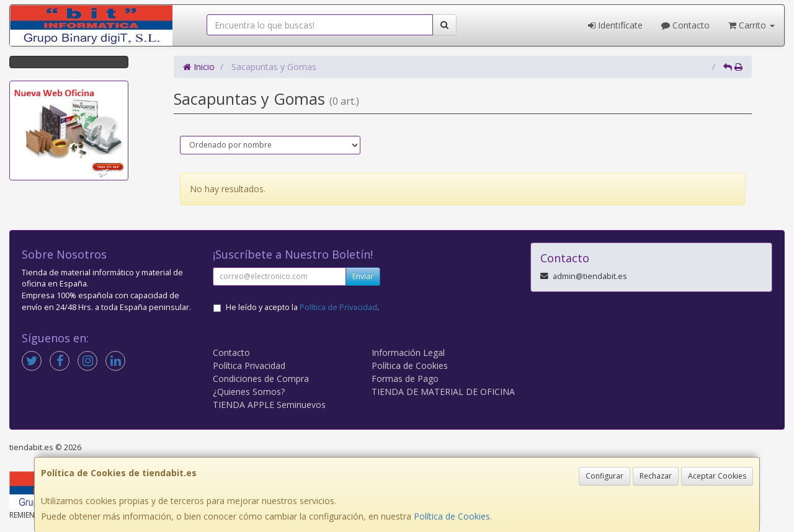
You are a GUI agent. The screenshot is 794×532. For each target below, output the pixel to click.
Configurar (604, 476)
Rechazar (656, 476)
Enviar (363, 276)
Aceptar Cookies (717, 476)
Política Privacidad (249, 366)
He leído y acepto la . (302, 307)
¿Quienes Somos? (249, 392)
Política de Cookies (452, 516)
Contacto (685, 25)
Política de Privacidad (338, 307)
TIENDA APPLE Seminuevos (269, 405)
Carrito (752, 25)
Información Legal (408, 352)
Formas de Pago (405, 379)
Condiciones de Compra (261, 379)
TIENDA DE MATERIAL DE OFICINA (443, 392)
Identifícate (615, 25)
